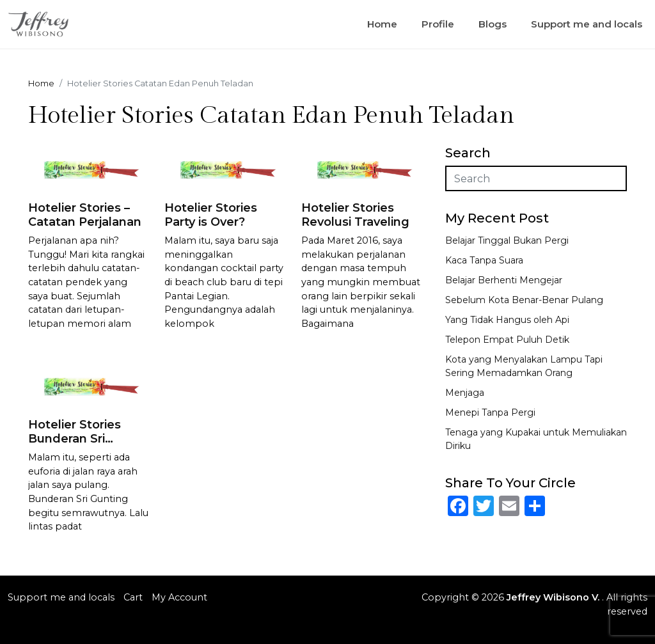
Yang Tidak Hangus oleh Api (507, 320)
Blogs (493, 24)
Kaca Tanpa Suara (484, 260)
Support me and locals (587, 24)
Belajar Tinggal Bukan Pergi (507, 240)
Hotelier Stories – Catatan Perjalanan (85, 215)
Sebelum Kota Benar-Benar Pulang (524, 300)
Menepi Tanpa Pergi (490, 412)
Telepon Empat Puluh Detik (507, 340)
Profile (438, 24)
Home (382, 24)
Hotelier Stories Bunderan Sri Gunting (75, 438)
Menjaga (465, 393)
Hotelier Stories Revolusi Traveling (355, 215)
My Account (179, 597)
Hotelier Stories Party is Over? (211, 215)
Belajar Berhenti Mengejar (504, 280)
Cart (133, 597)
